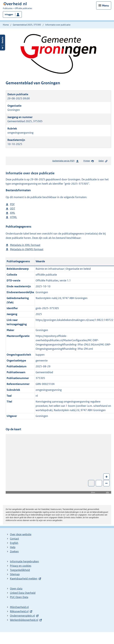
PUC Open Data (19, 597)
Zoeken (14, 551)
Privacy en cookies (21, 566)
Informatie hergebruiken (24, 561)
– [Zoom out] (106, 483)
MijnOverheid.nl (19, 607)
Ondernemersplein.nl (22, 616)
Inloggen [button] (9, 14)
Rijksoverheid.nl (19, 611)
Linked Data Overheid (23, 593)
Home (6, 25)
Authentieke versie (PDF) (66, 161)
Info (107, 492)
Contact (14, 539)
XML (13, 213)
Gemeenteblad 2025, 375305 (27, 25)
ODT (13, 209)
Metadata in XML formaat (25, 245)
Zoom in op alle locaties (99, 483)
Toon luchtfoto (91, 483)
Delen (103, 161)
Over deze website (21, 534)
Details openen (3, 46)
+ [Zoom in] (107, 477)
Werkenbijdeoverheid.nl (24, 620)
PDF (12, 204)
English (14, 543)
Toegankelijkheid (20, 570)
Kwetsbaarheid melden (24, 579)
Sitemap (15, 574)
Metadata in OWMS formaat (27, 249)
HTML (13, 217)
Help (13, 547)
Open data (16, 589)
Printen (89, 161)
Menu (105, 6)
